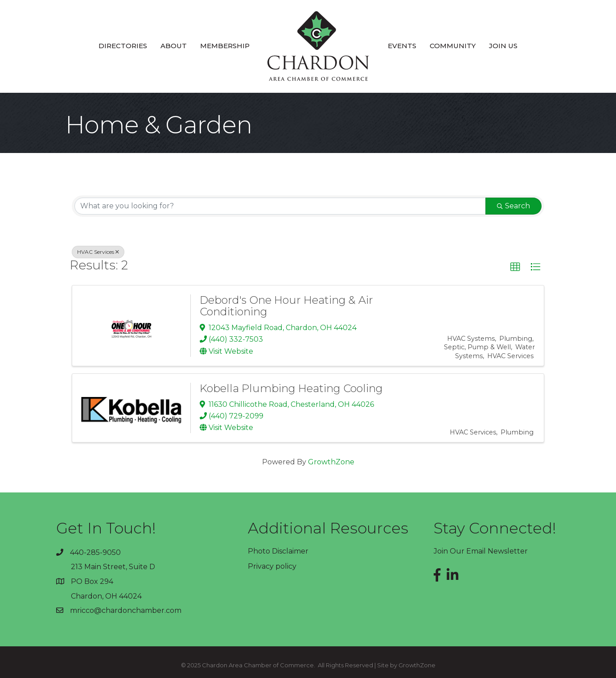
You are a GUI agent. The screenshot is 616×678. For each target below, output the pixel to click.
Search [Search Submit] (513, 206)
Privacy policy (272, 566)
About (174, 46)
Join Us (503, 46)
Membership (225, 46)
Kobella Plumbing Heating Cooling (291, 388)
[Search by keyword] (280, 206)
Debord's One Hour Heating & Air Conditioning (286, 306)
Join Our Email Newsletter (481, 551)
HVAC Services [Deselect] (98, 252)
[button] (515, 267)
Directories (123, 46)
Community (453, 46)
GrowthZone (331, 462)
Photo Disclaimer (278, 551)
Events (402, 46)
